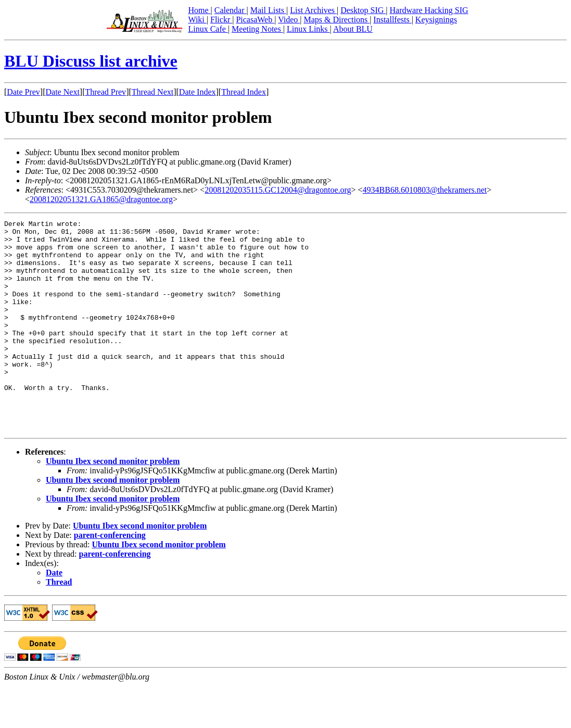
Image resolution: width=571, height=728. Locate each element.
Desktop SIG (363, 10)
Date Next (63, 92)
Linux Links (308, 29)
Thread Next (153, 92)
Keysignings (436, 20)
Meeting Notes (257, 29)
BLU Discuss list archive (91, 61)
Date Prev (23, 92)
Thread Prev (105, 92)
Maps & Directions (337, 20)
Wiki (197, 20)
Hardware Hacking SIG (429, 10)
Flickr (221, 20)
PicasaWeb (255, 20)
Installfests (392, 20)
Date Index (198, 92)
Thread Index (244, 92)
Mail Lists (268, 10)
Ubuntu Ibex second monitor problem (113, 503)
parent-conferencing (110, 577)
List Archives (313, 10)
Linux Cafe (208, 29)
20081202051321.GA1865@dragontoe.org (101, 199)
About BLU (353, 29)
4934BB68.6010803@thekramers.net (425, 190)
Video (289, 20)
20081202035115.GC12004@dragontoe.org (278, 190)
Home (199, 10)
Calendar (231, 10)
